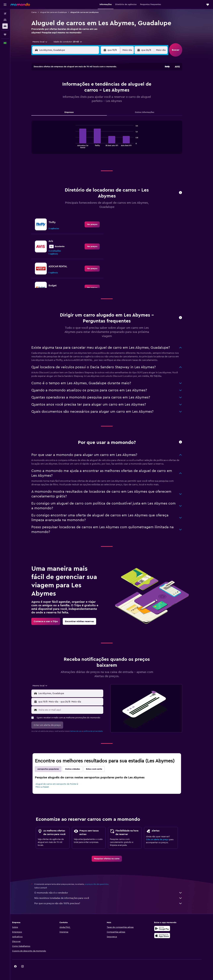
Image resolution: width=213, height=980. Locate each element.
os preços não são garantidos (102, 884)
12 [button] (80, 92)
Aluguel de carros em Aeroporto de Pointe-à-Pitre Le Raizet (62, 786)
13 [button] (87, 92)
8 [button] (102, 85)
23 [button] (59, 106)
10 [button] (66, 92)
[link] (97, 224)
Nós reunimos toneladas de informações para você (113, 898)
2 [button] (59, 85)
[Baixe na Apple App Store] (171, 936)
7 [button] (95, 85)
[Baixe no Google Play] (171, 928)
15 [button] (102, 92)
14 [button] (95, 92)
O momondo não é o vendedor (113, 893)
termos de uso (81, 731)
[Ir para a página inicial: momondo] (20, 4)
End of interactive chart (79, 146)
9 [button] (59, 92)
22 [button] (102, 99)
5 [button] (80, 85)
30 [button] (59, 113)
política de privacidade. (98, 731)
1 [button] (102, 78)
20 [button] (87, 99)
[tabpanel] (112, 140)
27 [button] (87, 106)
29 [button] (102, 106)
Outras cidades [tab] (77, 769)
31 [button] (66, 113)
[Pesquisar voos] (5, 14)
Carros (39, 12)
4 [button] (73, 85)
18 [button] (73, 99)
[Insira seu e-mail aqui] (75, 710)
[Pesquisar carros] (5, 26)
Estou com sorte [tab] (99, 769)
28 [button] (95, 106)
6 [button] (87, 85)
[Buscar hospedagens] (5, 20)
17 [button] (66, 99)
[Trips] (5, 35)
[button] (5, 5)
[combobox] (44, 42)
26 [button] (80, 106)
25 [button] (73, 106)
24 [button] (66, 106)
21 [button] (95, 99)
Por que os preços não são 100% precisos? (113, 903)
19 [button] (80, 99)
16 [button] (59, 99)
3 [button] (66, 85)
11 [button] (73, 92)
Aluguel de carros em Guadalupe (58, 12)
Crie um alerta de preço (162, 840)
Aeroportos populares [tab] (53, 769)
